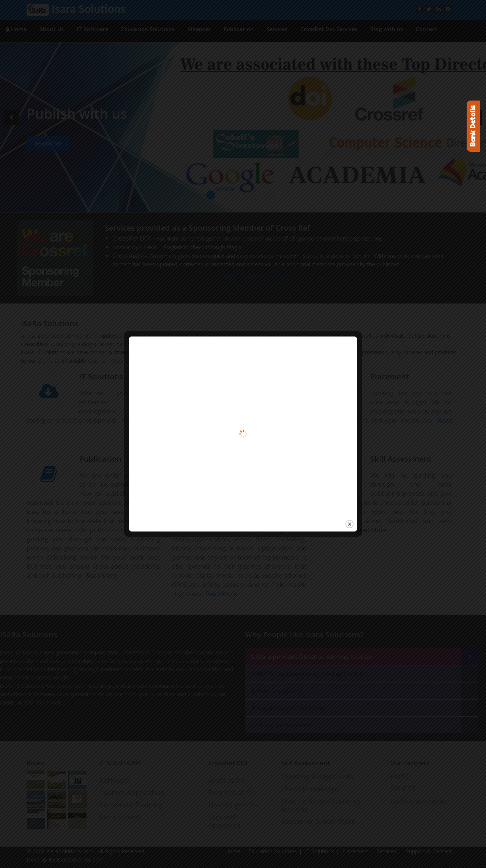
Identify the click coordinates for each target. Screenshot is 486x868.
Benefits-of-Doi (233, 793)
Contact (427, 29)
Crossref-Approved (224, 821)
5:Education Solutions (281, 725)
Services (277, 29)
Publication (239, 29)
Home (16, 29)
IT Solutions (320, 851)
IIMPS (399, 777)
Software (114, 780)
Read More (123, 361)
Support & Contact (428, 851)
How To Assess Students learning (321, 805)
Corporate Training (131, 805)
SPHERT (403, 789)
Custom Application (132, 793)
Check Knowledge (310, 789)
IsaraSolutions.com (71, 851)
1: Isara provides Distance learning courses (312, 657)
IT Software (92, 29)
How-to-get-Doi (234, 805)
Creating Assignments (317, 777)
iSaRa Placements (419, 801)
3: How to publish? (277, 691)
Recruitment (120, 817)
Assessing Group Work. (319, 821)
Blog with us (387, 29)
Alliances (199, 29)
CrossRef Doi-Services (329, 29)
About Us (52, 29)
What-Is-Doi (228, 780)
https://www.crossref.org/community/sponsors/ (282, 276)
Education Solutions (148, 29)
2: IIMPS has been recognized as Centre (307, 674)
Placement (355, 851)
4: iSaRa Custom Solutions (287, 708)
